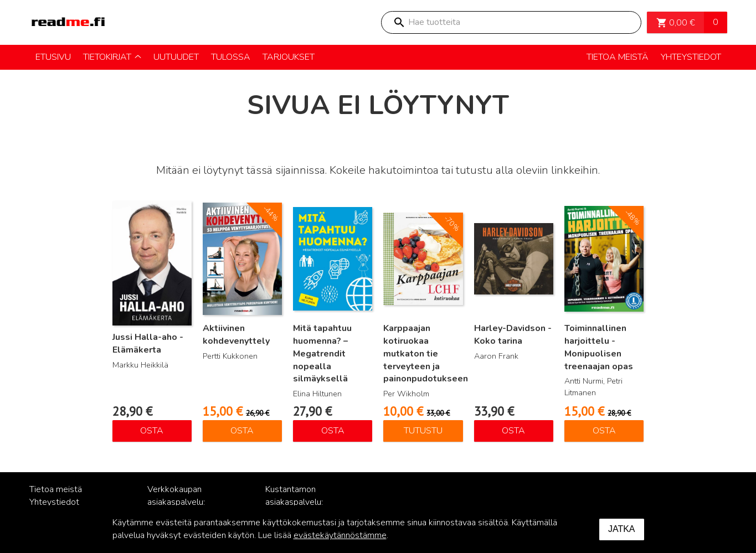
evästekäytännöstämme (340, 535)
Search (399, 22)
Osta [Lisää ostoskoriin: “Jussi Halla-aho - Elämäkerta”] (152, 431)
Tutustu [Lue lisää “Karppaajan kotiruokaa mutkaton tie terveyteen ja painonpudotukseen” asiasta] (423, 431)
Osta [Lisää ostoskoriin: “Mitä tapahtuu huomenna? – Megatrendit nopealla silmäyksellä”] (333, 431)
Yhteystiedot (54, 502)
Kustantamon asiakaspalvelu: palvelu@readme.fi (301, 502)
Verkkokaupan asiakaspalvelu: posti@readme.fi (179, 502)
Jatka (622, 529)
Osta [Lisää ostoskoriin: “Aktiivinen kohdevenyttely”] (242, 431)
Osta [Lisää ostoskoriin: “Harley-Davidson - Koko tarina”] (513, 431)
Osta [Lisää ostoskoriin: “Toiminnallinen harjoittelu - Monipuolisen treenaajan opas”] (604, 431)
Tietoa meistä (56, 489)
